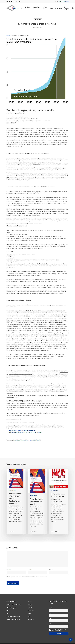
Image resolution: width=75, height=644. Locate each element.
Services (30, 605)
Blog (29, 617)
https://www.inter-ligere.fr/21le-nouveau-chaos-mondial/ (22, 431)
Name (8, 570)
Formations (31, 611)
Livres (29, 614)
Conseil (30, 608)
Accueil (8, 35)
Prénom (51, 608)
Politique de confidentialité (14, 605)
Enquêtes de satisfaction (13, 620)
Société (50, 624)
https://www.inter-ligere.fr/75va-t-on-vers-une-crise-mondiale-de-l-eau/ (25, 433)
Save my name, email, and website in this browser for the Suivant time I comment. (28, 577)
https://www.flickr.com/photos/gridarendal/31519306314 (27, 440)
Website (51, 570)
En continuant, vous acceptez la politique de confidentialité (57, 630)
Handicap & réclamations (13, 617)
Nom (50, 613)
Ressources (31, 620)
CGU (8, 614)
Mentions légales (11, 608)
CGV (8, 611)
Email (29, 570)
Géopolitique (38, 20)
